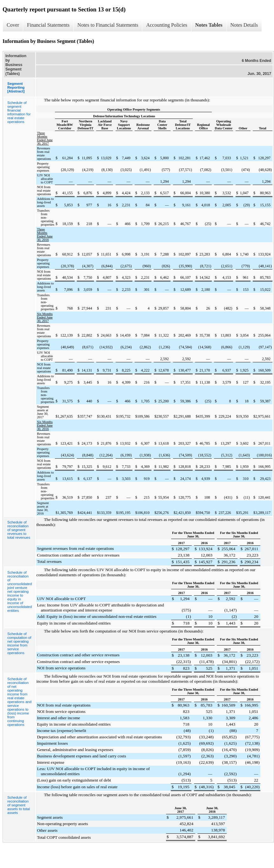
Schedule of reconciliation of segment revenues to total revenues (19, 530)
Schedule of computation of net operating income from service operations (19, 643)
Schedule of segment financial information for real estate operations (19, 112)
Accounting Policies (167, 25)
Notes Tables (209, 25)
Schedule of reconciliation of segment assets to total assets (19, 805)
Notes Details (244, 25)
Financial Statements (48, 25)
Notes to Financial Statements (108, 25)
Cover (13, 25)
